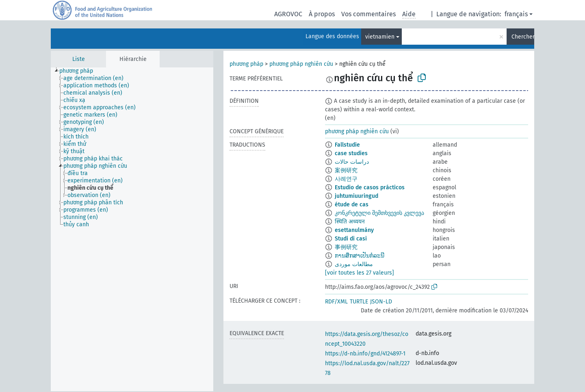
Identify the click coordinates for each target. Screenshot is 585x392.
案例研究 (346, 170)
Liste (79, 59)
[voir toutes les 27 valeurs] (360, 273)
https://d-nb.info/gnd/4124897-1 (365, 354)
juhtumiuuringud (356, 196)
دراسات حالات (352, 162)
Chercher (523, 37)
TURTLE (359, 302)
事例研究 (346, 247)
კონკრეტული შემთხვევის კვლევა (379, 213)
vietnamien (380, 37)
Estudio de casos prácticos (370, 187)
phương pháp (246, 64)
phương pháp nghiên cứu (301, 64)
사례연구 (346, 179)
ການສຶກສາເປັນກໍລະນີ (360, 256)
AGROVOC (288, 14)
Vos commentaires (368, 14)
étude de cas (352, 205)
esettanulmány (354, 230)
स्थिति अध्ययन (350, 222)
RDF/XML (336, 302)
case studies (351, 153)
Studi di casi (351, 239)
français (516, 14)
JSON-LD (381, 302)
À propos (322, 14)
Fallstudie (347, 145)
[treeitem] (80, 71)
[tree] (132, 229)
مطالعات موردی (354, 264)
